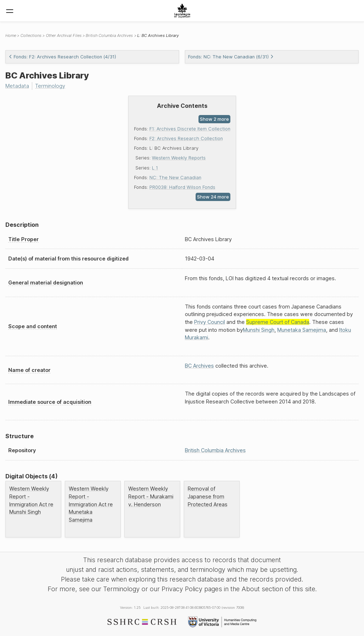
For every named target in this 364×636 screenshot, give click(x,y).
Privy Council (210, 322)
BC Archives (199, 366)
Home (11, 35)
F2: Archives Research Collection (186, 138)
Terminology (50, 86)
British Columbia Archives (109, 35)
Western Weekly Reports (179, 158)
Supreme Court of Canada (278, 322)
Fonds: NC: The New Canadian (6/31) (231, 57)
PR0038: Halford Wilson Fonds (182, 187)
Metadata (17, 86)
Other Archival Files (64, 35)
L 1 (155, 168)
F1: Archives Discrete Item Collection (190, 129)
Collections (31, 35)
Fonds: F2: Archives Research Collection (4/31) (62, 57)
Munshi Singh (259, 330)
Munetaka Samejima (302, 330)
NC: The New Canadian (175, 178)
